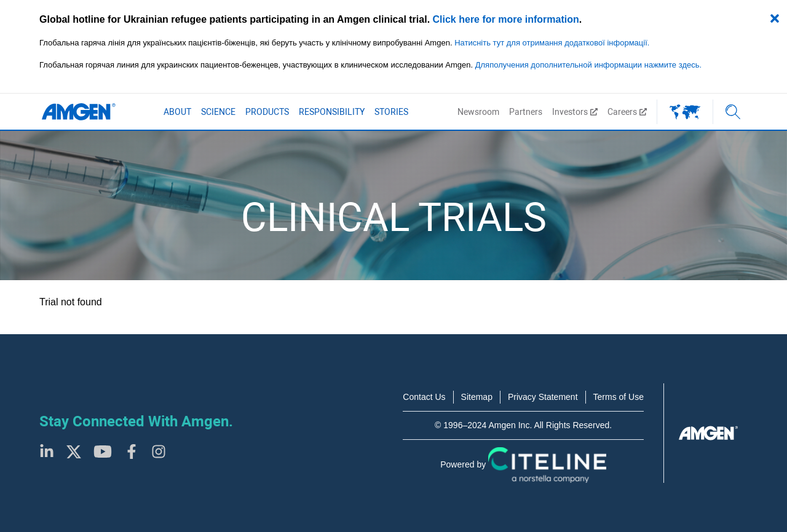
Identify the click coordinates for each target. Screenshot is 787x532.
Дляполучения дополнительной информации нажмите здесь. (588, 65)
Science (218, 112)
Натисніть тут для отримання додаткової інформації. (552, 43)
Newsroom (478, 112)
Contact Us (424, 397)
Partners (526, 112)
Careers (627, 112)
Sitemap (477, 397)
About (177, 112)
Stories (391, 112)
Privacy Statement (543, 397)
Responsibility (332, 112)
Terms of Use (619, 397)
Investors (575, 112)
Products (267, 112)
